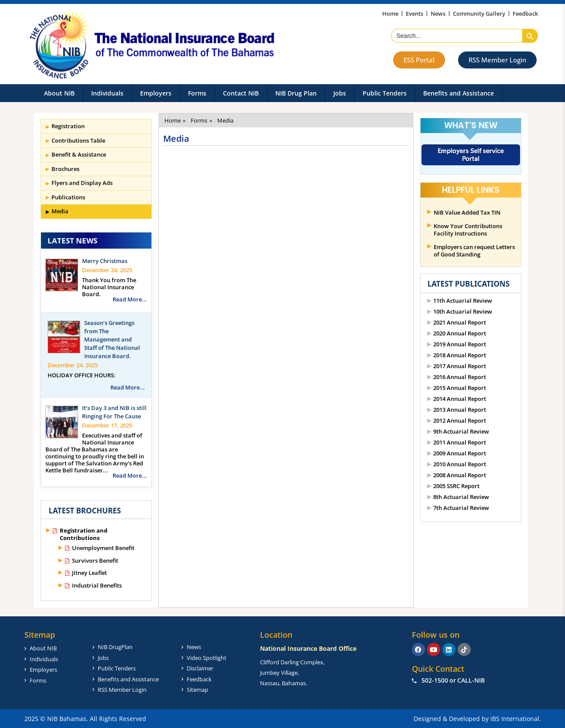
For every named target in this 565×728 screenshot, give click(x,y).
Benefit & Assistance (79, 154)
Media (60, 211)
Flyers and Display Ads (82, 183)
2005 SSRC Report (456, 486)
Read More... (130, 299)
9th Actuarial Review (461, 432)
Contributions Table (78, 140)
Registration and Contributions (84, 534)
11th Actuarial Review (463, 301)
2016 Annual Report (460, 377)
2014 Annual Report (460, 399)
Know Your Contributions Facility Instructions (468, 230)
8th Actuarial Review (461, 497)
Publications (68, 197)
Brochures (65, 169)
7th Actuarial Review (461, 508)
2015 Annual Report (460, 388)
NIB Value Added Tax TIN (467, 213)
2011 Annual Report (460, 443)
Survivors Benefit (95, 561)
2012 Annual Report (460, 421)
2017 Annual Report (460, 366)
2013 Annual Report (460, 410)
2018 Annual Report (460, 355)
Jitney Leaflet (89, 573)
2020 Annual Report (460, 333)
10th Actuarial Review (463, 312)
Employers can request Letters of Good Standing (474, 251)
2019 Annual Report (460, 344)
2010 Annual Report (460, 464)
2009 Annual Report (460, 453)
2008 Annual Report (460, 475)
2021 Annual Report (460, 323)
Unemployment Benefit (103, 548)
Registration (68, 126)
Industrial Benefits (97, 586)
